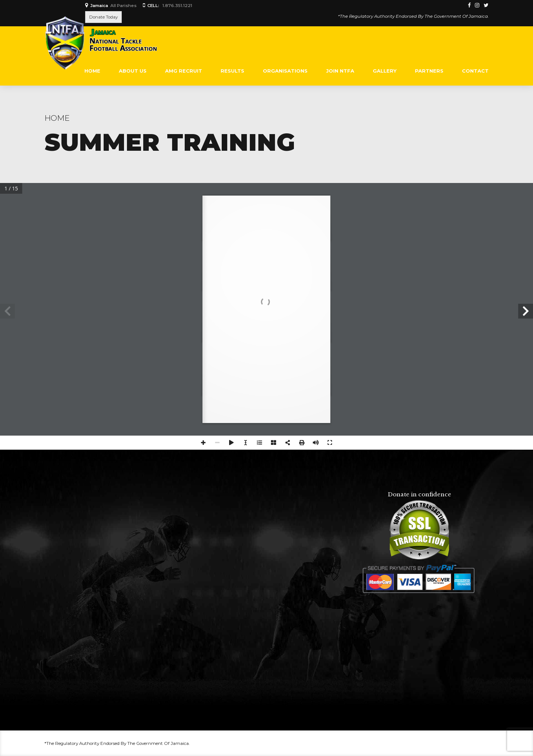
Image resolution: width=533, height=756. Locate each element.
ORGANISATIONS (285, 71)
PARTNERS (429, 71)
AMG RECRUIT (184, 71)
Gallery (385, 71)
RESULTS (232, 71)
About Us (133, 71)
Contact (475, 71)
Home (92, 71)
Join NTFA (340, 71)
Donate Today (103, 17)
